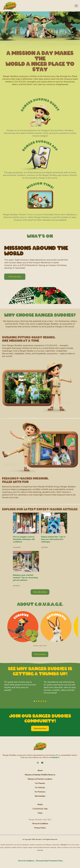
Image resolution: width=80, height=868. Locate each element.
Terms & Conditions (26, 861)
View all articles (40, 592)
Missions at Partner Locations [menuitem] (40, 779)
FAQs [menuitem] (40, 813)
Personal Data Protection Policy (49, 861)
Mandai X (55, 757)
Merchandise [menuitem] (40, 796)
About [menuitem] (40, 770)
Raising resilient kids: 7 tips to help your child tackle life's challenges (53, 539)
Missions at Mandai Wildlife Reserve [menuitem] (40, 775)
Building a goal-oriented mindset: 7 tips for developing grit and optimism (25, 578)
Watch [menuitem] (40, 804)
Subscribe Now (40, 728)
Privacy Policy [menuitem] (40, 828)
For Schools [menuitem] (40, 788)
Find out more (15, 277)
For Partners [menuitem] (40, 792)
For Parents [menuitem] (40, 783)
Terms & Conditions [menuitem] (40, 824)
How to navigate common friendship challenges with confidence (24, 539)
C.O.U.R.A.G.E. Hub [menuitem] (40, 809)
